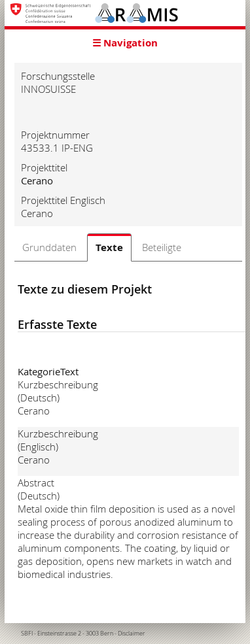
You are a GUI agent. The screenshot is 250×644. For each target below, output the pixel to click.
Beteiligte (162, 247)
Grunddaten (49, 247)
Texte (109, 247)
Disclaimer (132, 634)
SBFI (27, 634)
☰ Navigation (125, 43)
